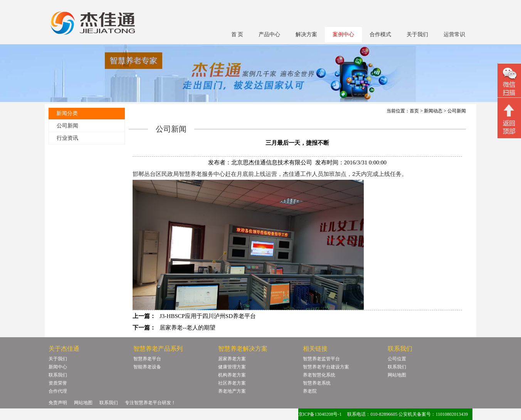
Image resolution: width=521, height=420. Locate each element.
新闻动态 (433, 111)
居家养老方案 (232, 359)
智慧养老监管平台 (321, 359)
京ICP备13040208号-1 (320, 414)
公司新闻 (67, 126)
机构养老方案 (232, 375)
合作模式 (380, 34)
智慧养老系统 (317, 383)
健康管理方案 (232, 367)
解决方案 (306, 34)
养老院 (310, 391)
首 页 (237, 34)
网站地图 (397, 375)
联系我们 (58, 375)
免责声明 (58, 403)
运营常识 (454, 34)
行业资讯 (67, 138)
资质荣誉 (58, 383)
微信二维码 (509, 81)
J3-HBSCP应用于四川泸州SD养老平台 (208, 316)
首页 (414, 111)
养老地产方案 (232, 391)
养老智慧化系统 (319, 375)
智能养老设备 (147, 367)
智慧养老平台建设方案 (326, 367)
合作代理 (58, 391)
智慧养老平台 (147, 359)
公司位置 (397, 359)
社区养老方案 (232, 383)
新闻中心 (58, 367)
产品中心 (269, 34)
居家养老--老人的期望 (187, 328)
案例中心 (343, 34)
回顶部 (509, 119)
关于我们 (417, 34)
